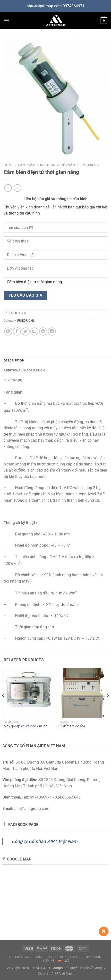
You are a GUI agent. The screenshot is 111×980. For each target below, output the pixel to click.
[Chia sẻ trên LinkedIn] (52, 331)
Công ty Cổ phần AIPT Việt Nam (45, 841)
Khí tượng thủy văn (57, 165)
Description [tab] (14, 360)
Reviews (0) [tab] (13, 380)
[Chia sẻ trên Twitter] (26, 331)
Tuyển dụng (94, 957)
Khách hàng (71, 957)
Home (9, 165)
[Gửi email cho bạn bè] (34, 331)
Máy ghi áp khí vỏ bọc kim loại (26, 726)
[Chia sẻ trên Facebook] (17, 331)
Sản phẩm (27, 165)
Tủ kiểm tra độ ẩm (71, 726)
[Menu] (7, 21)
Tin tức (51, 957)
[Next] (108, 705)
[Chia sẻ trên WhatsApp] (8, 331)
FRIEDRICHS (89, 165)
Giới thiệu (14, 957)
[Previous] (3, 705)
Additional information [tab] (24, 370)
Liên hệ (49, 961)
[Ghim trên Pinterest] (43, 331)
